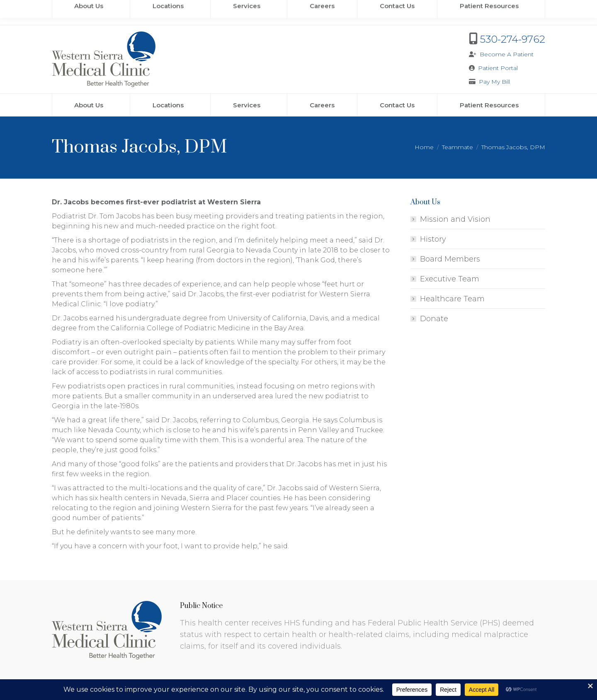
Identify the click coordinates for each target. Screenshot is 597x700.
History (433, 239)
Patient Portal (498, 68)
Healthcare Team (452, 299)
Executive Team (450, 279)
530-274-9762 (513, 39)
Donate (434, 319)
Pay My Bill (494, 82)
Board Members (450, 259)
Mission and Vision (455, 219)
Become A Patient (507, 54)
